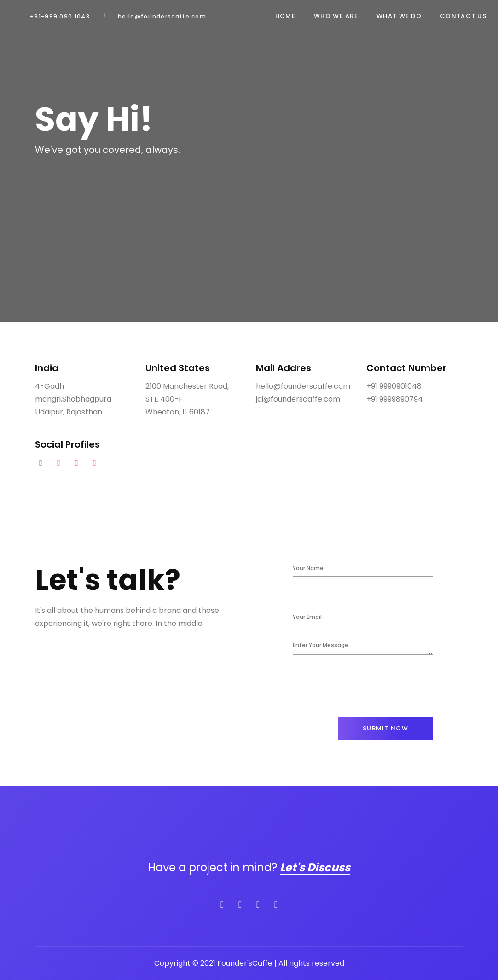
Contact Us (463, 16)
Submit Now (385, 728)
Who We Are (336, 16)
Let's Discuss (315, 867)
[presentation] (363, 686)
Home (285, 16)
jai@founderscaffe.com (298, 399)
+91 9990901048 (394, 386)
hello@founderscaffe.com (162, 16)
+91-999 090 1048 (60, 16)
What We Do (399, 16)
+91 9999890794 (395, 399)
